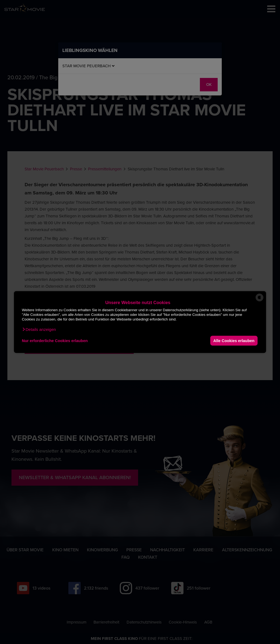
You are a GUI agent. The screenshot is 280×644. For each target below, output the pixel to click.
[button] (39, 330)
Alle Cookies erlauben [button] (234, 340)
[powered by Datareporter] (259, 301)
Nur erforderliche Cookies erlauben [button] (55, 340)
